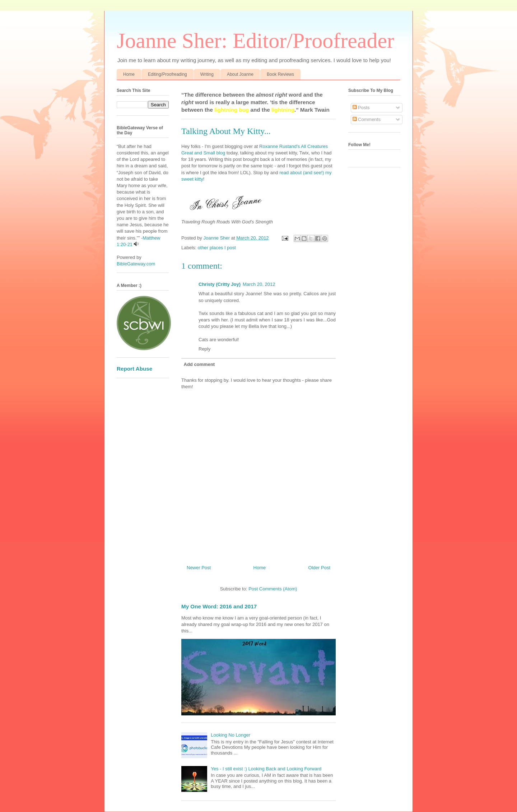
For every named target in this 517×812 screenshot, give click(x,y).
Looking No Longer (230, 735)
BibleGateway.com (136, 264)
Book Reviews (280, 74)
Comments (367, 119)
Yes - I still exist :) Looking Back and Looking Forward (266, 769)
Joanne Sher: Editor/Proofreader (255, 41)
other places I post (217, 248)
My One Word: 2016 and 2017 (219, 606)
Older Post (319, 568)
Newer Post (199, 568)
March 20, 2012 (259, 284)
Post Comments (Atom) (273, 589)
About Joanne (240, 74)
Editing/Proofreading (167, 74)
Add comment (199, 364)
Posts (361, 108)
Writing (207, 74)
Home (129, 74)
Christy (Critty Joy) (220, 284)
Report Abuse (134, 369)
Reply (204, 349)
